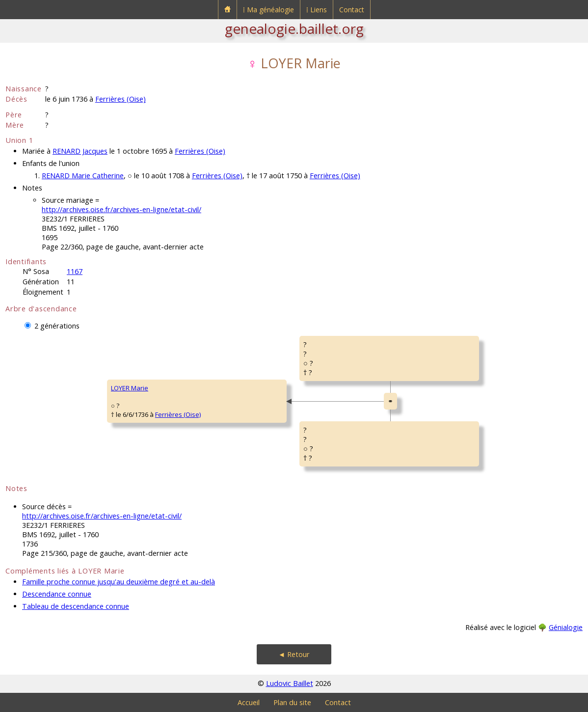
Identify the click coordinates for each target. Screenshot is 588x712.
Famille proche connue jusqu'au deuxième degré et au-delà (119, 582)
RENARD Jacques (80, 151)
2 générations (57, 326)
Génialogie (566, 627)
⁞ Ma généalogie (268, 10)
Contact (352, 10)
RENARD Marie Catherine (83, 176)
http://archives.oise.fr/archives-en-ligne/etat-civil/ (121, 209)
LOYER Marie (130, 388)
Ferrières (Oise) (120, 99)
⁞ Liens (317, 10)
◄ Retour (294, 654)
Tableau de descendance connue (76, 606)
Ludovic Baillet (290, 683)
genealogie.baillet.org (294, 28)
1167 (75, 271)
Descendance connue (57, 594)
